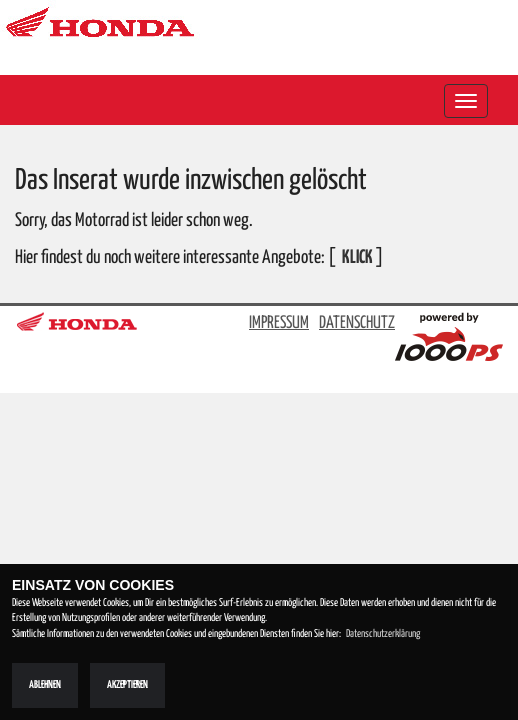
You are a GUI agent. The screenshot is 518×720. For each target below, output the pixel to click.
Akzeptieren (127, 685)
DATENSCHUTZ (357, 323)
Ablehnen (45, 685)
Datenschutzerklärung (383, 634)
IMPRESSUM (279, 323)
